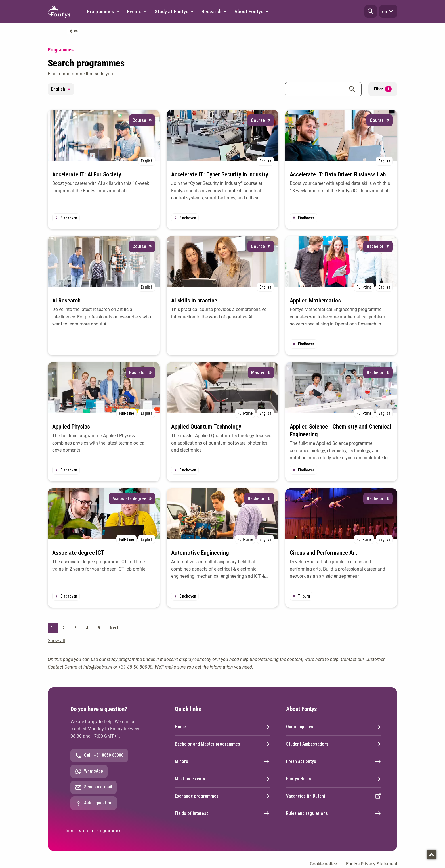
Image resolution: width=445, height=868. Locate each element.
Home (222, 727)
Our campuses (334, 727)
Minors (222, 761)
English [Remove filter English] (61, 89)
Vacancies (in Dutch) (334, 796)
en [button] (388, 11)
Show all (56, 641)
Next (114, 628)
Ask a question (94, 803)
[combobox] (323, 89)
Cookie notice (323, 864)
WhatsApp (89, 771)
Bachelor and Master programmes (222, 744)
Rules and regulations (334, 813)
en (76, 31)
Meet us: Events (222, 779)
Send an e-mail (94, 787)
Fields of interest (222, 813)
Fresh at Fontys (334, 761)
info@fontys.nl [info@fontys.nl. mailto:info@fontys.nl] (98, 667)
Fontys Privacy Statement (372, 864)
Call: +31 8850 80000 (99, 756)
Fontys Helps (334, 779)
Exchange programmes (222, 796)
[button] (371, 11)
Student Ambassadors (334, 744)
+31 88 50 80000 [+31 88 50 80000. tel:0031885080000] (135, 667)
